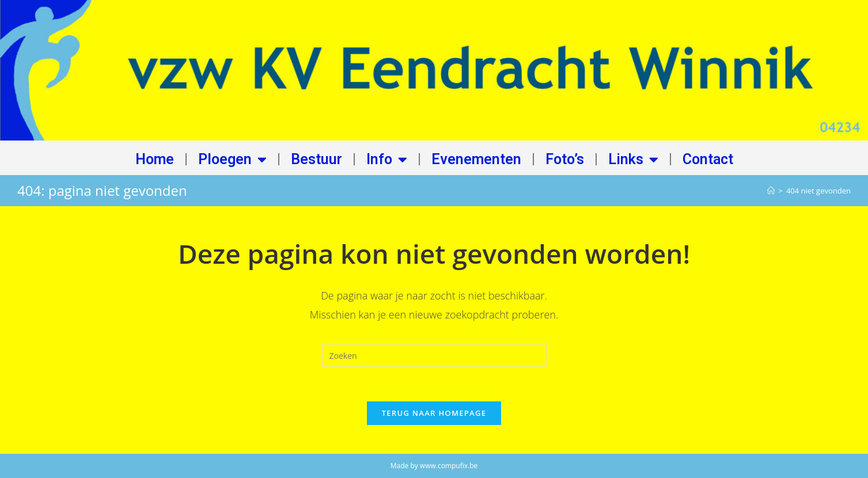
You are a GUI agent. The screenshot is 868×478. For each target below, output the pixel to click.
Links (633, 159)
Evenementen (476, 159)
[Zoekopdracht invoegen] (434, 355)
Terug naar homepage (434, 413)
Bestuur (317, 159)
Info (387, 159)
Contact (708, 159)
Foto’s (565, 159)
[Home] (771, 191)
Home (155, 159)
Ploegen (232, 159)
